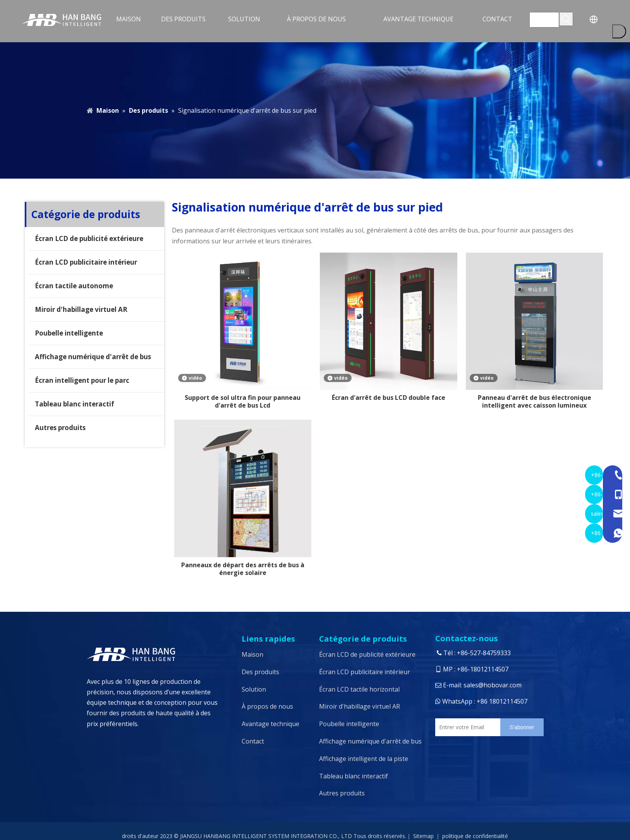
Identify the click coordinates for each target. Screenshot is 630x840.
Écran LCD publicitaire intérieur (86, 262)
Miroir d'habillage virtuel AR (81, 309)
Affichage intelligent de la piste (364, 759)
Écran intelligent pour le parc (82, 380)
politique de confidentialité (475, 836)
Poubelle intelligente (69, 333)
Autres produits (60, 428)
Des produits (260, 672)
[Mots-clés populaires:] (566, 19)
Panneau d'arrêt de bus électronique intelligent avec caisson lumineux (535, 401)
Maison (252, 654)
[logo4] (160, 654)
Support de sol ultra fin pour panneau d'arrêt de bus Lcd (243, 401)
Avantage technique (270, 724)
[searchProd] (544, 20)
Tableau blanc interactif (75, 404)
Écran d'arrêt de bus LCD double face (389, 398)
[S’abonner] (522, 727)
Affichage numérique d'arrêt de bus (93, 357)
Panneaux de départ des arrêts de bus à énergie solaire (243, 569)
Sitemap (423, 836)
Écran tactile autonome (74, 286)
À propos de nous (267, 706)
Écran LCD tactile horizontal (359, 689)
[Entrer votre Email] (466, 727)
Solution (254, 689)
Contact (253, 741)
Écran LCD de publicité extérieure (89, 238)
